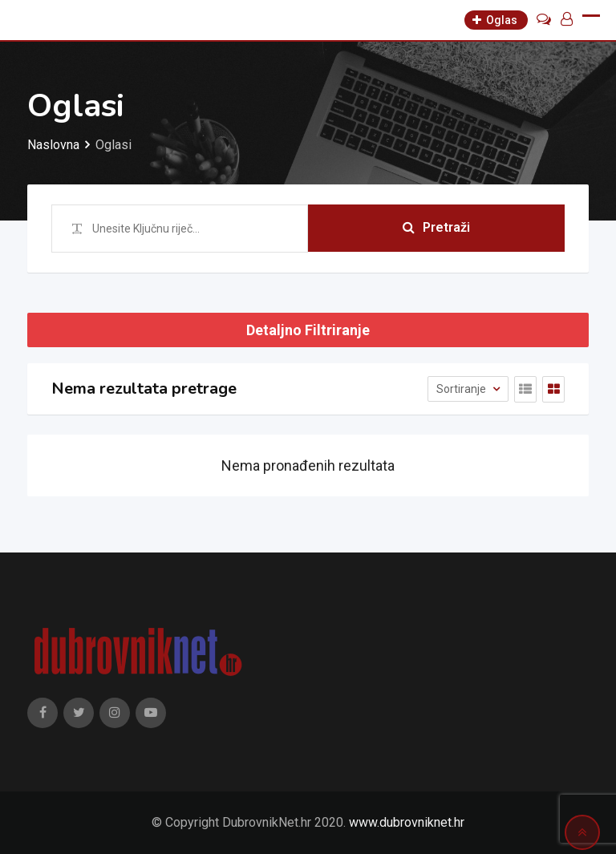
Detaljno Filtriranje (308, 330)
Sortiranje (462, 389)
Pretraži (436, 228)
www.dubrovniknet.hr (407, 822)
